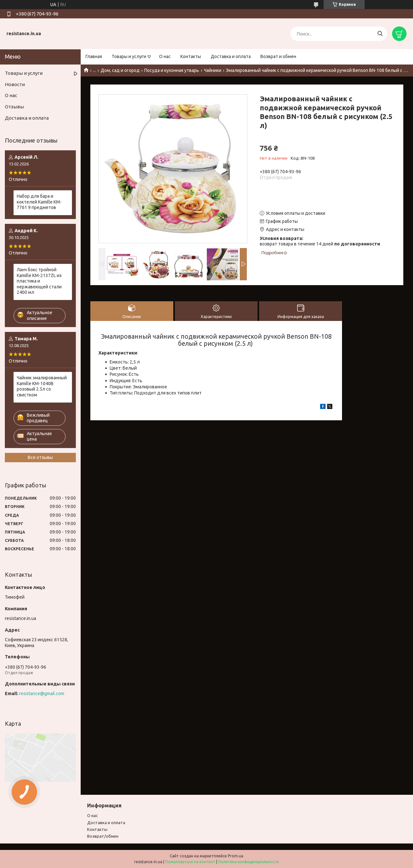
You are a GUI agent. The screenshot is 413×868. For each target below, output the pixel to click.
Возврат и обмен (278, 56)
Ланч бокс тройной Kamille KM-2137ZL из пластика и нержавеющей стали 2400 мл (39, 281)
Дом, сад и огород (120, 70)
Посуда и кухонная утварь (172, 70)
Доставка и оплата (231, 56)
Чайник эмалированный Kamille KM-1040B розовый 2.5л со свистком (42, 386)
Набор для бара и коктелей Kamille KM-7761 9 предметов (39, 202)
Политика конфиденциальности (248, 862)
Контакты (191, 56)
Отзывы (14, 107)
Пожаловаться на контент (190, 862)
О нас (165, 56)
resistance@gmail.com (42, 693)
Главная (94, 56)
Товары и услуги (129, 56)
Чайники (213, 70)
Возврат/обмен (103, 836)
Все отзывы (40, 457)
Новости (15, 84)
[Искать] (380, 34)
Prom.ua (236, 856)
